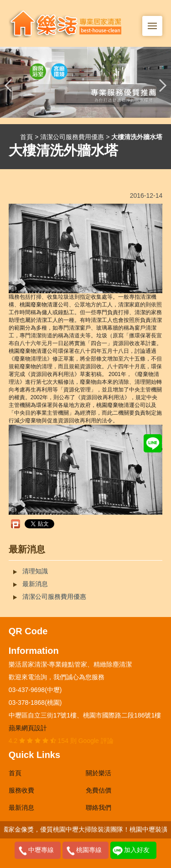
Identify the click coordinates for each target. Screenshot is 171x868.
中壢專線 (41, 850)
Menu (155, 21)
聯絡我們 (98, 808)
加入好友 (137, 850)
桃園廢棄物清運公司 (44, 305)
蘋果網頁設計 (28, 728)
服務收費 (21, 790)
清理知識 (35, 571)
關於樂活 (98, 773)
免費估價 (98, 790)
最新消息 (35, 584)
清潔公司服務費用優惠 (72, 137)
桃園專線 (89, 850)
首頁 (26, 137)
